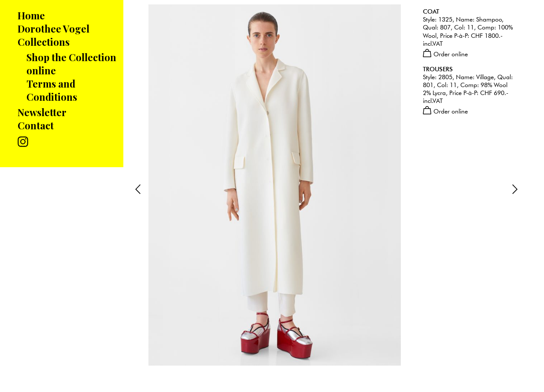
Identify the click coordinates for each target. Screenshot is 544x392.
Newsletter (42, 112)
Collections (44, 42)
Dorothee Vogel (54, 29)
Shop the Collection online (71, 64)
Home (31, 15)
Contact (36, 125)
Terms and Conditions (52, 90)
